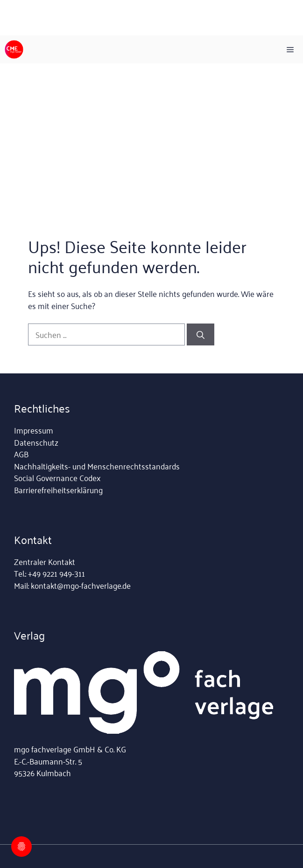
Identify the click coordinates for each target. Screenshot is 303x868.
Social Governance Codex (57, 477)
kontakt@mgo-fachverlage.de (81, 585)
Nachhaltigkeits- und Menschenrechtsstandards (97, 466)
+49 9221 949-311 (56, 573)
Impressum (34, 430)
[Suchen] (201, 335)
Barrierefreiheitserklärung (58, 489)
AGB (21, 454)
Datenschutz (36, 442)
